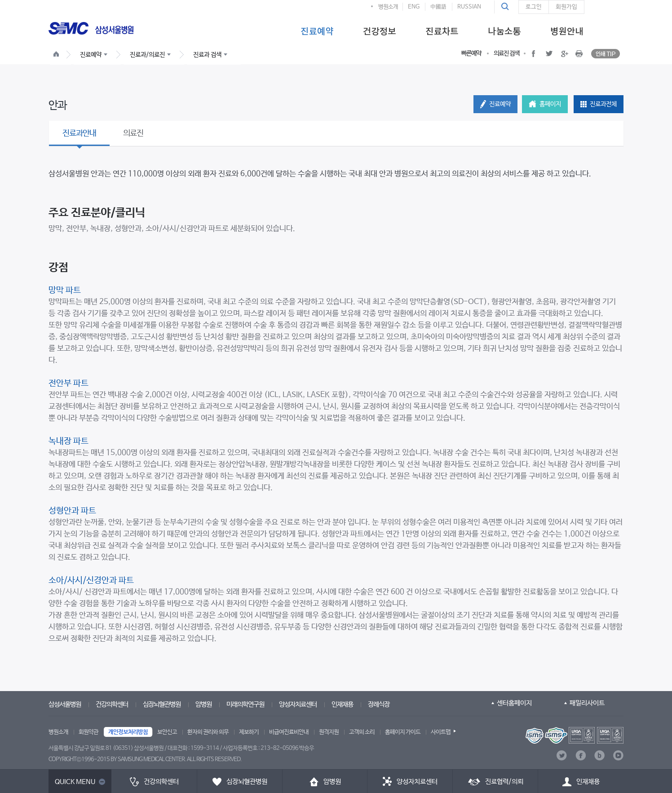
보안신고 (167, 732)
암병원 (203, 704)
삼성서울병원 (65, 704)
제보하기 (249, 732)
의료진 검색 (506, 53)
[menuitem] (317, 31)
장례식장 (379, 704)
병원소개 (388, 7)
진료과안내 (79, 133)
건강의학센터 (112, 704)
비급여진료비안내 (289, 732)
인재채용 (342, 704)
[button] (506, 7)
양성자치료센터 (298, 704)
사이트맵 (441, 732)
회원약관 (88, 732)
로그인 (534, 7)
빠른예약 (471, 53)
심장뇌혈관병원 (162, 704)
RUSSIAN (469, 7)
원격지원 (329, 732)
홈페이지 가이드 (403, 732)
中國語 (438, 7)
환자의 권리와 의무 (208, 732)
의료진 (133, 133)
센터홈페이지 (514, 703)
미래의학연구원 (245, 704)
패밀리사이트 (587, 703)
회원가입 (566, 7)
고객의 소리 (362, 732)
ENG (414, 7)
